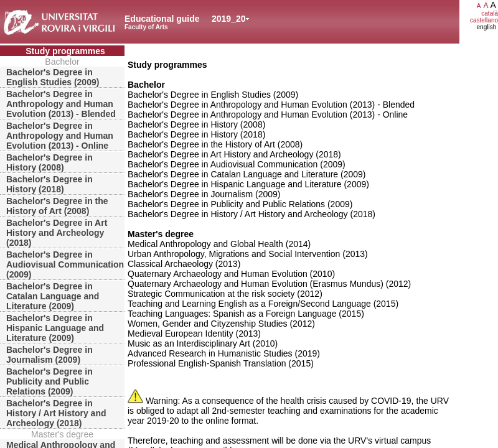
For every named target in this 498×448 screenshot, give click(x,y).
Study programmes (65, 51)
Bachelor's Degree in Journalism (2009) (49, 355)
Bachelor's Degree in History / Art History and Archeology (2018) (56, 413)
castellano (484, 20)
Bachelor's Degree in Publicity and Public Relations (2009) (49, 381)
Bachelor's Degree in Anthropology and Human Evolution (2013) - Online (60, 136)
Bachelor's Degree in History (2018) (49, 184)
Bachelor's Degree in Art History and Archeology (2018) (57, 233)
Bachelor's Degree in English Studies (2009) (53, 77)
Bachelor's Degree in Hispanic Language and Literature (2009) (55, 328)
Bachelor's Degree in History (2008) (49, 162)
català (490, 13)
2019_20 (229, 19)
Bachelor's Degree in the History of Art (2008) (57, 206)
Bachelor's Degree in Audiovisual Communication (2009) (65, 264)
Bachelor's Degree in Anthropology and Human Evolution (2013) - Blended (61, 104)
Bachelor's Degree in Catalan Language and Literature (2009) (53, 296)
